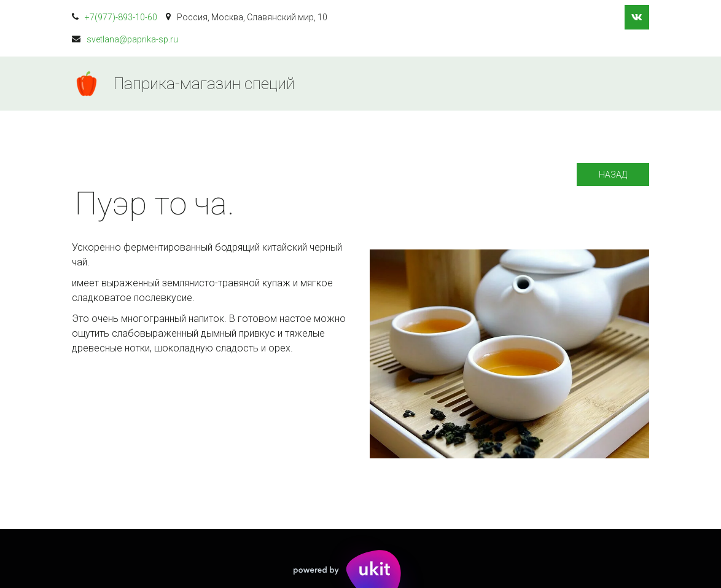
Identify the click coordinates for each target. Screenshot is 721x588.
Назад (613, 174)
